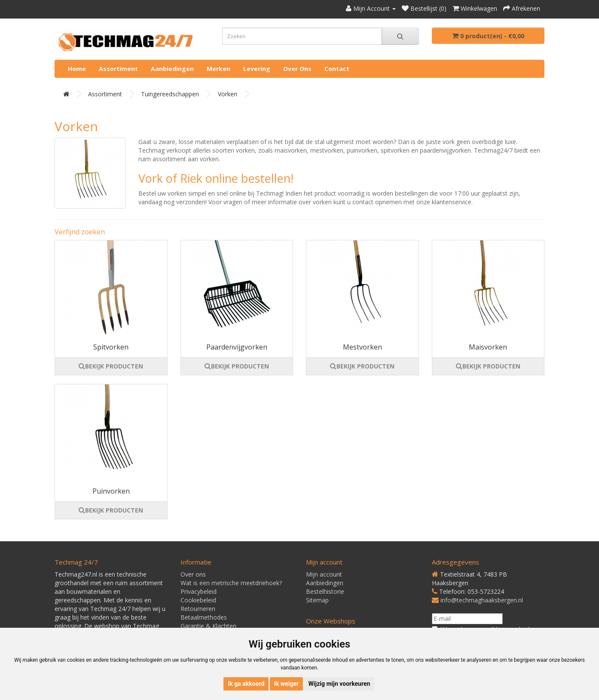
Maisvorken (488, 347)
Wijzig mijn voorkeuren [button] (339, 684)
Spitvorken (111, 347)
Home (77, 69)
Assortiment (118, 69)
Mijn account (324, 574)
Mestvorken (362, 347)
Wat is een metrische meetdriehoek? (231, 583)
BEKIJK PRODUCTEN (111, 366)
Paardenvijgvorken (237, 347)
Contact (337, 69)
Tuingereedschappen (170, 94)
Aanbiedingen (172, 69)
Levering (257, 69)
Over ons (297, 69)
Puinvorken (111, 491)
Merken (219, 69)
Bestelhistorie (325, 591)
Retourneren (198, 609)
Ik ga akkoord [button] (246, 684)
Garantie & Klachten (208, 626)
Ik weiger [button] (286, 684)
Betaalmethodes (204, 617)
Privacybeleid (199, 591)
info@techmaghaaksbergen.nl (482, 600)
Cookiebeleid (198, 600)
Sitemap (317, 600)
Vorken (228, 94)
